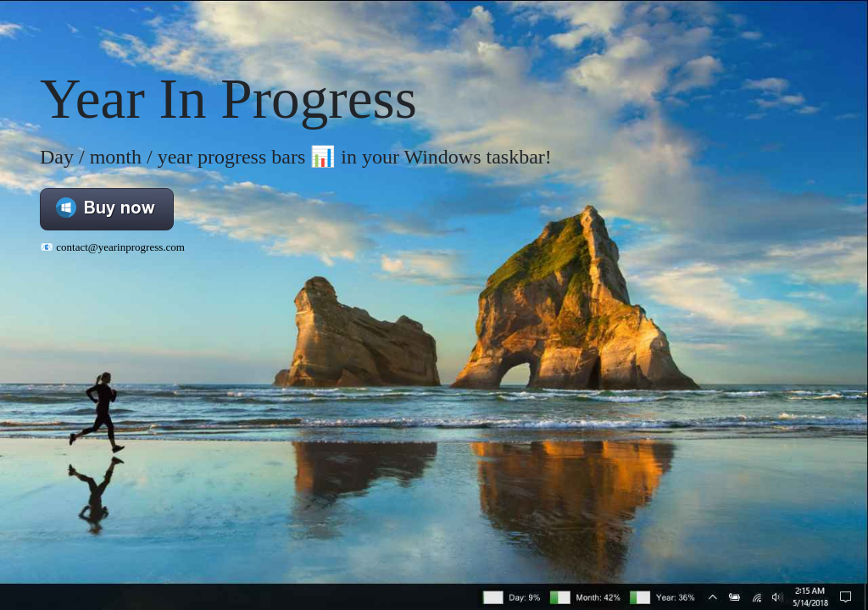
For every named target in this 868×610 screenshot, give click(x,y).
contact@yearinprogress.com (120, 247)
